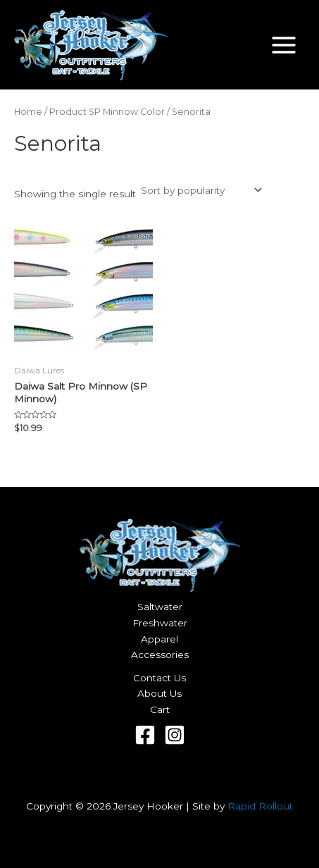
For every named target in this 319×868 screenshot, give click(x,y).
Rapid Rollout (260, 806)
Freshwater (160, 623)
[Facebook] (145, 735)
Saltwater (160, 607)
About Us (159, 693)
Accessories (160, 655)
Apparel (159, 639)
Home (28, 112)
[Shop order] (200, 190)
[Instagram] (175, 735)
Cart (160, 709)
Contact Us (159, 678)
